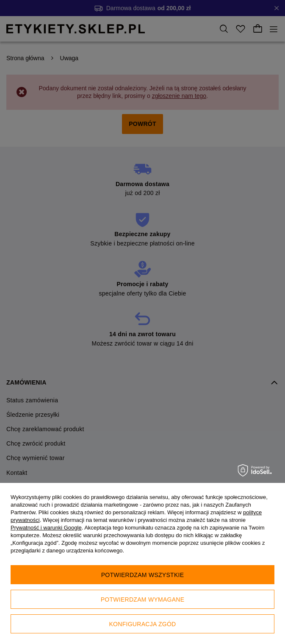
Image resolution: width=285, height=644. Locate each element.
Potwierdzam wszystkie (143, 575)
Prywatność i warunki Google (46, 528)
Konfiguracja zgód (143, 624)
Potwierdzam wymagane (143, 599)
